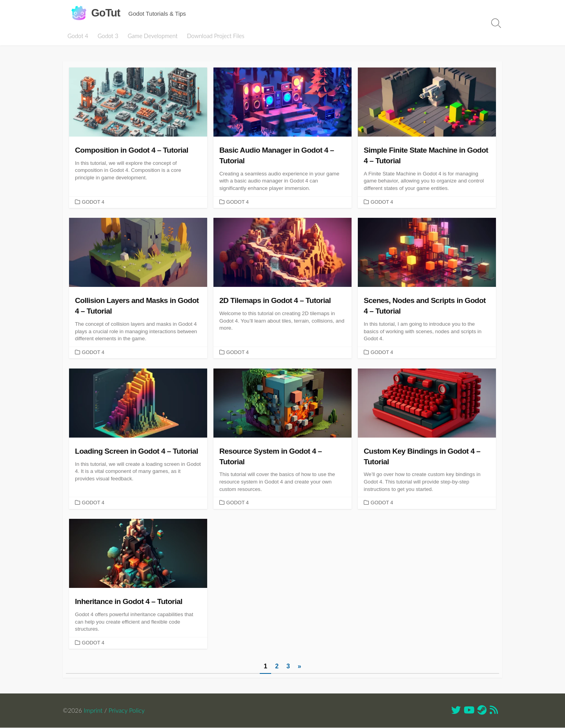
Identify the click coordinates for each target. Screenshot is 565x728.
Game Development (152, 36)
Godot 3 (108, 36)
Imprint (93, 711)
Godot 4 (78, 36)
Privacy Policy (127, 711)
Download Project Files (215, 36)
